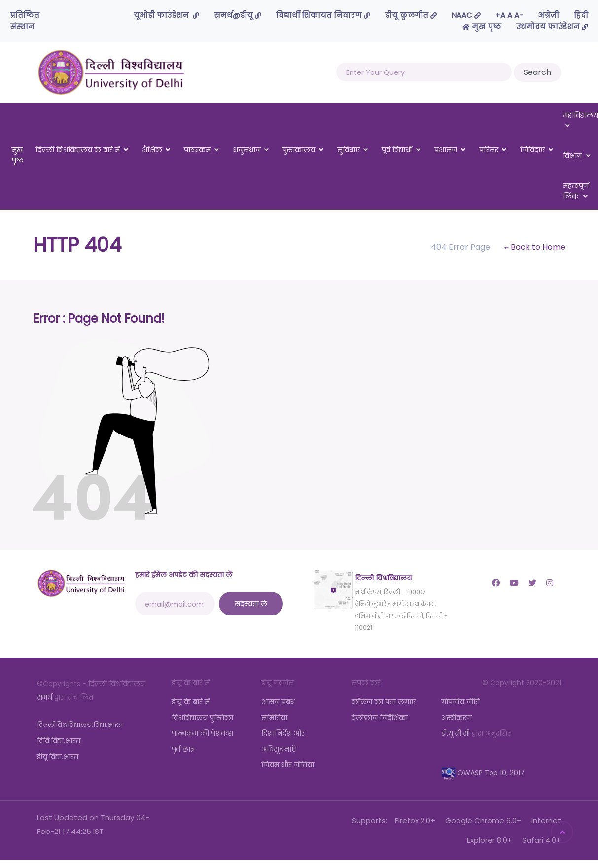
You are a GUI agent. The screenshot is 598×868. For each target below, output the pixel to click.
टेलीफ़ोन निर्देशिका (380, 718)
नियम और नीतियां (288, 765)
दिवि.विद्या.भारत (59, 741)
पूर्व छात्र (183, 749)
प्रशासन (446, 150)
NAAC (466, 15)
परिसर (489, 150)
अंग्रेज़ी (548, 15)
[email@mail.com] (175, 604)
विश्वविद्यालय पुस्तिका (202, 718)
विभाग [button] (577, 156)
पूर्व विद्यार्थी (397, 150)
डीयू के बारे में (191, 702)
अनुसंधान (247, 150)
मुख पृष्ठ (482, 26)
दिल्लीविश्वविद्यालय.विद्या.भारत (80, 725)
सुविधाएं (349, 150)
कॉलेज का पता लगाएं (384, 702)
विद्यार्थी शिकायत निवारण (323, 15)
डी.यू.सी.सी (456, 733)
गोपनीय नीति (460, 702)
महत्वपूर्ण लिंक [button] (576, 191)
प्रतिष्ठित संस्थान (25, 21)
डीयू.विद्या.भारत (58, 757)
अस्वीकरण (457, 718)
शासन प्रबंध (278, 702)
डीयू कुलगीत (411, 15)
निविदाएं (532, 150)
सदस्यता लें (251, 604)
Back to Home (535, 247)
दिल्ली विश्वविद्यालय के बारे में (78, 150)
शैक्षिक (152, 150)
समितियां (274, 718)
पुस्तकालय (299, 150)
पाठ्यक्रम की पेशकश (202, 733)
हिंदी (581, 15)
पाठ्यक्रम (197, 150)
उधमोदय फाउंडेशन (552, 26)
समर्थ (45, 697)
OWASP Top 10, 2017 (483, 773)
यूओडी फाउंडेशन (166, 15)
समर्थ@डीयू (238, 15)
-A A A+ (509, 15)
